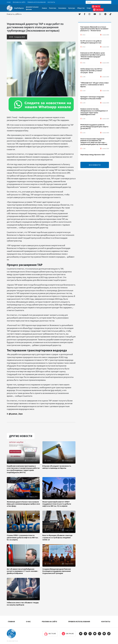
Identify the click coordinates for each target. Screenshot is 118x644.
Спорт (89, 8)
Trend (46, 125)
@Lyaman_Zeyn (16, 414)
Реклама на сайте (19, 2)
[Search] (98, 2)
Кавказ (44, 8)
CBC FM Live (68, 634)
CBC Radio (98, 10)
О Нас (9, 2)
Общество (81, 8)
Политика (53, 8)
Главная (11, 621)
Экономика (62, 8)
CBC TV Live (50, 634)
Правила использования (37, 2)
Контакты (51, 2)
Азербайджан (19, 8)
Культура (72, 8)
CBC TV (96, 6)
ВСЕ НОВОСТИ (95, 165)
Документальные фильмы (32, 8)
